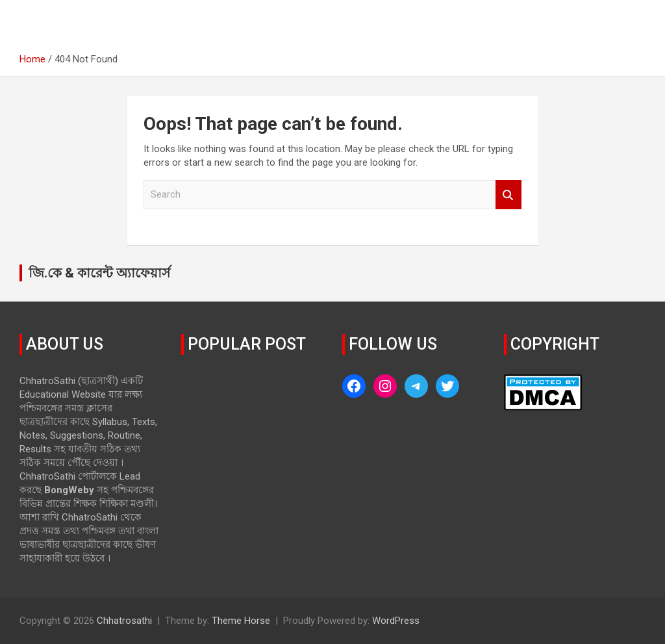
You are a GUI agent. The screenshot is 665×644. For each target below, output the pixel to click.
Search (508, 195)
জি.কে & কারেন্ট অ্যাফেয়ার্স (99, 273)
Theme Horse (241, 621)
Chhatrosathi (124, 621)
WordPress (396, 621)
